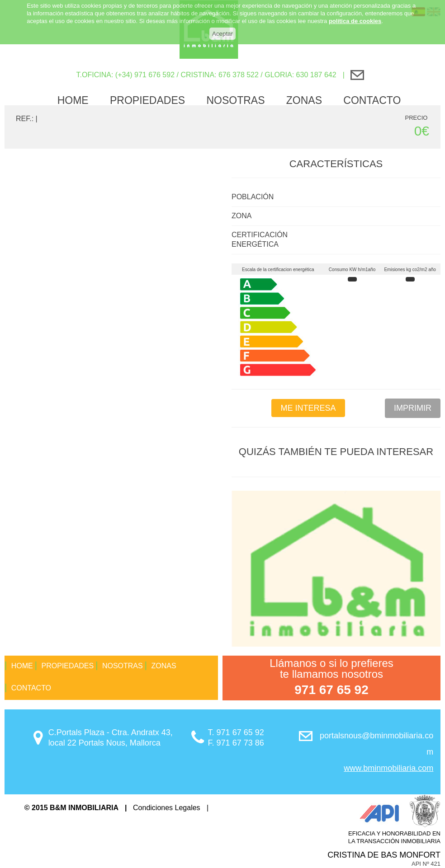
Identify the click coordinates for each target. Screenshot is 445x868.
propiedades (147, 100)
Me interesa (308, 408)
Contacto (372, 100)
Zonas (304, 100)
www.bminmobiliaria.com (388, 768)
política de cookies (355, 12)
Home (73, 100)
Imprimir (413, 408)
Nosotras (235, 100)
